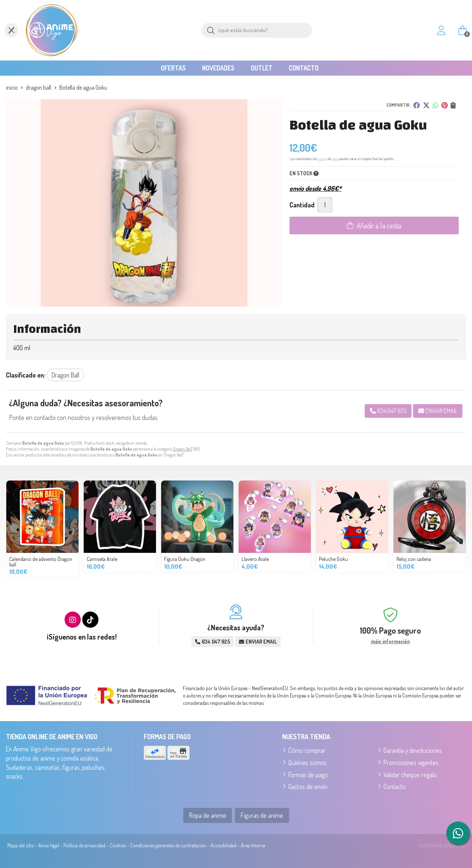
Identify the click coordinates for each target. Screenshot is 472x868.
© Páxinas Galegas (442, 846)
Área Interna (253, 845)
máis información (391, 641)
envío (321, 159)
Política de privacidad (84, 845)
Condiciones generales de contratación (168, 845)
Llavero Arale (255, 559)
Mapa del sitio (21, 845)
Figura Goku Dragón (185, 559)
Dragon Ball (183, 449)
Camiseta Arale (102, 559)
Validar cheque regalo (410, 775)
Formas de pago (308, 775)
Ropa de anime (208, 815)
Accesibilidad (223, 845)
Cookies (118, 845)
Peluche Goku (334, 559)
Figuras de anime (262, 815)
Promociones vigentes (411, 762)
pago (335, 159)
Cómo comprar (307, 750)
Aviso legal (49, 845)
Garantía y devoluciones (413, 750)
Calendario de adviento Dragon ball (41, 561)
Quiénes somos (307, 762)
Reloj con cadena (414, 559)
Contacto (395, 786)
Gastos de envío (308, 786)
